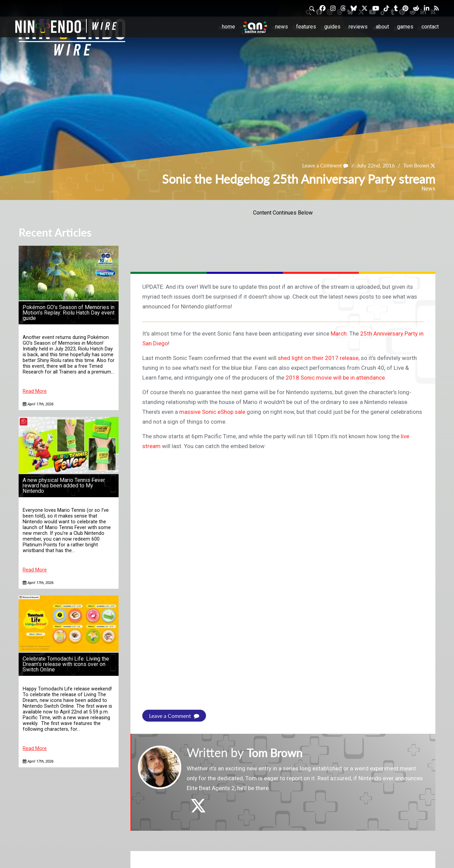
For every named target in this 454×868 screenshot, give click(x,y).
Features (306, 27)
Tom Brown (415, 166)
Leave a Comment (322, 166)
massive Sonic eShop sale (212, 412)
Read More (35, 391)
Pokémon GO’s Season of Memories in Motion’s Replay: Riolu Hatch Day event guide (69, 313)
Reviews (358, 27)
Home (229, 27)
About (382, 27)
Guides (332, 27)
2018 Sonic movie (309, 378)
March (339, 334)
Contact (430, 27)
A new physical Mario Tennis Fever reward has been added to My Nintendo (64, 486)
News (282, 27)
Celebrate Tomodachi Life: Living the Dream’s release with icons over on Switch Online (66, 664)
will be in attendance (359, 378)
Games (405, 27)
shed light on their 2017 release (318, 358)
